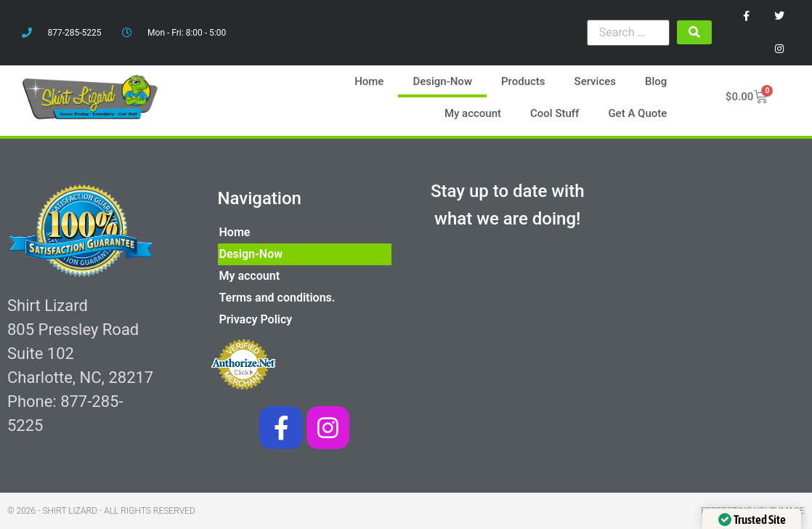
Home (369, 81)
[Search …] (628, 33)
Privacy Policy (256, 319)
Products (523, 81)
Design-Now (442, 81)
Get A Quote (637, 113)
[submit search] (694, 32)
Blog (656, 81)
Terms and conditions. (277, 298)
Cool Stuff (555, 113)
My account (473, 113)
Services (595, 81)
